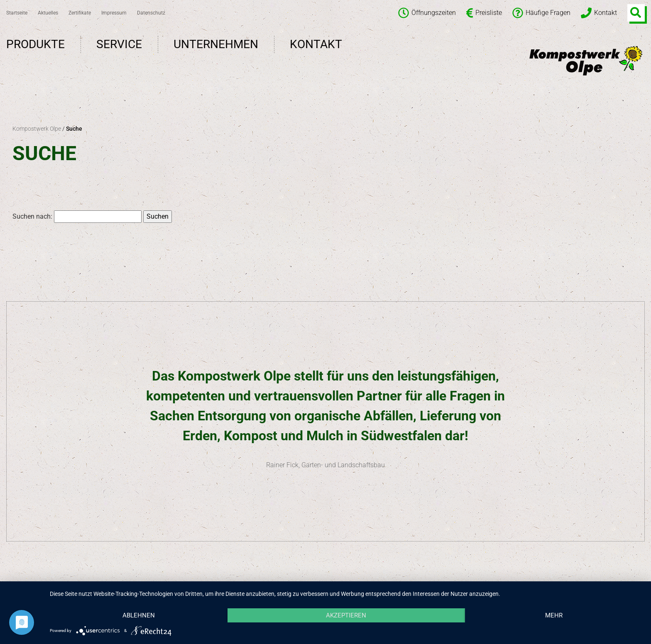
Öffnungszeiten (427, 13)
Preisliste (484, 13)
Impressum (114, 13)
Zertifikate (80, 13)
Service (119, 44)
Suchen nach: (32, 216)
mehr (554, 615)
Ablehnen (139, 615)
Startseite (17, 13)
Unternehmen (216, 44)
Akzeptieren (346, 615)
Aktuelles (48, 13)
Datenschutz (151, 13)
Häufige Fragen (541, 13)
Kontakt (599, 13)
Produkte (35, 44)
